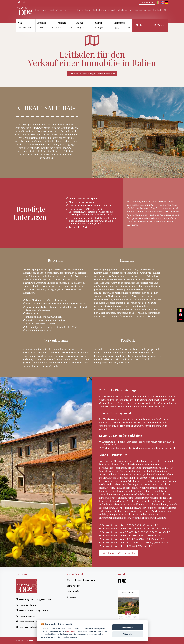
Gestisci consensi (70, 637)
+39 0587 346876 (25, 616)
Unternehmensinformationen (81, 580)
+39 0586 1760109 (26, 605)
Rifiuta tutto (128, 634)
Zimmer (98, 23)
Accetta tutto (128, 627)
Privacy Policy (73, 586)
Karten (159, 25)
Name (21, 23)
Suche (141, 25)
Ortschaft (45, 25)
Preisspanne (120, 23)
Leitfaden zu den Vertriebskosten (119, 553)
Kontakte (71, 597)
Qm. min (79, 23)
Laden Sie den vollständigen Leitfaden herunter (92, 74)
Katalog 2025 (147, 3)
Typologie (64, 25)
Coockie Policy (74, 591)
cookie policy (72, 631)
